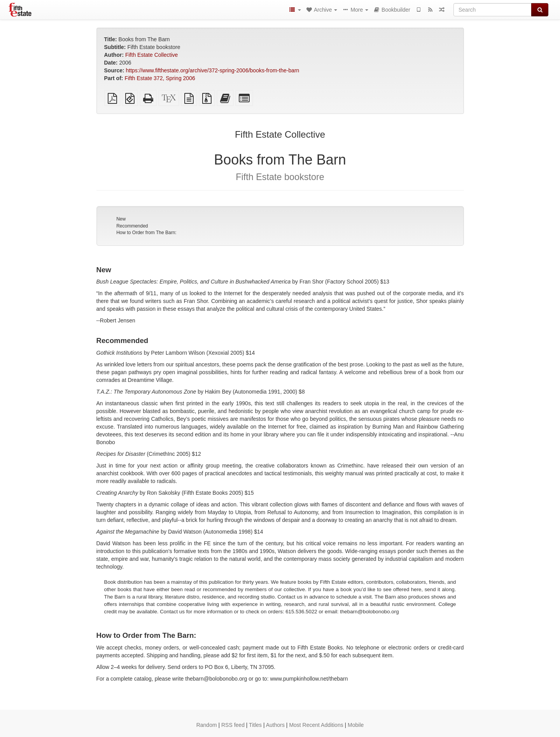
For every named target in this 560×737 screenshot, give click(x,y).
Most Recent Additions (316, 725)
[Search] (493, 10)
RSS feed (233, 725)
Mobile (356, 725)
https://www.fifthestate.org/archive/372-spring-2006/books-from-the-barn (213, 70)
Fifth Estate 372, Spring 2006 (160, 78)
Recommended (132, 226)
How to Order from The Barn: (146, 233)
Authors (275, 725)
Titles (255, 725)
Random (207, 725)
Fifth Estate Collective (151, 55)
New (121, 219)
